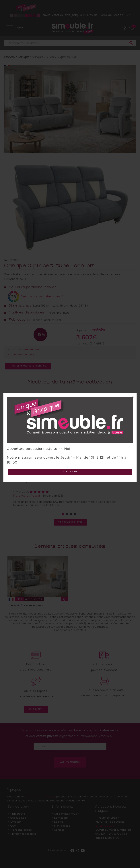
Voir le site (70, 472)
